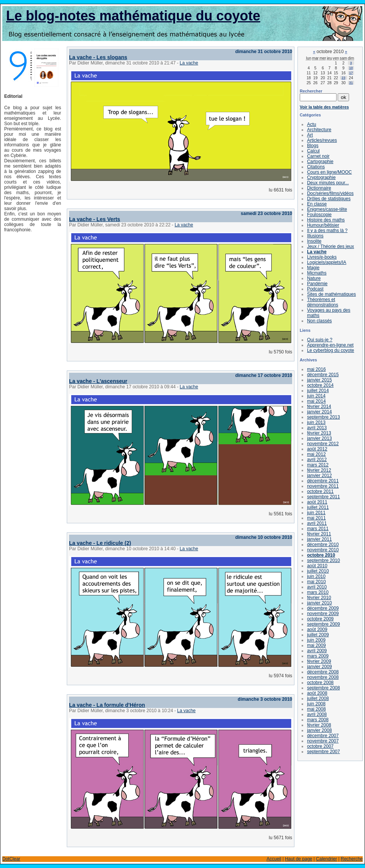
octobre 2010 (321, 555)
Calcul (313, 151)
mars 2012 (318, 465)
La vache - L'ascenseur (98, 381)
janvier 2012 (319, 476)
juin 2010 (316, 576)
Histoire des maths (326, 220)
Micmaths (317, 273)
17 (351, 73)
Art (310, 135)
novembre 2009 (323, 614)
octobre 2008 (320, 683)
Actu (312, 124)
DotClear (11, 859)
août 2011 (317, 502)
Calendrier (326, 859)
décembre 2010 (323, 545)
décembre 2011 (323, 481)
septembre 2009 (323, 624)
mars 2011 (318, 529)
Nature (314, 278)
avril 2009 (317, 651)
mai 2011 (316, 518)
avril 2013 (317, 428)
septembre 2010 (323, 560)
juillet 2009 (318, 635)
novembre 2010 (323, 550)
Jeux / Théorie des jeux (330, 246)
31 (351, 83)
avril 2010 (317, 587)
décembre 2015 (323, 375)
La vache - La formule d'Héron (107, 705)
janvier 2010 (319, 603)
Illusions (315, 236)
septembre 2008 (323, 688)
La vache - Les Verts (95, 219)
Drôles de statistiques (329, 199)
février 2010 (319, 598)
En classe (317, 204)
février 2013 (319, 433)
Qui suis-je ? (320, 340)
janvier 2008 (319, 730)
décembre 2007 (323, 736)
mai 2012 (316, 454)
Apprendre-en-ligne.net (330, 345)
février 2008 (319, 725)
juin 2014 (316, 396)
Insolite (314, 241)
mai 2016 (316, 369)
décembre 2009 (323, 608)
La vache (189, 63)
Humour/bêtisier (323, 225)
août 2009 (317, 629)
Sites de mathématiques (331, 294)
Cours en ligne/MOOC (329, 172)
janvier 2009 (319, 667)
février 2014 (319, 407)
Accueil (274, 859)
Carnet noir (318, 156)
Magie (313, 268)
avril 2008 (317, 714)
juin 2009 (316, 640)
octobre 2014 (320, 385)
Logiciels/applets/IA (326, 262)
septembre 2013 (323, 417)
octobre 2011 (320, 491)
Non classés (319, 321)
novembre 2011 (323, 486)
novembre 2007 (323, 741)
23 (343, 78)
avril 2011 (317, 523)
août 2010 (317, 566)
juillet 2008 (318, 698)
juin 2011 (316, 513)
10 (351, 68)
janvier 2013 (319, 438)
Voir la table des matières (324, 107)
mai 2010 (316, 582)
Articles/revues (322, 140)
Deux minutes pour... (328, 183)
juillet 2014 (318, 391)
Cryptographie (321, 177)
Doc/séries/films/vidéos (330, 193)
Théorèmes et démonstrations (323, 302)
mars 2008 (318, 720)
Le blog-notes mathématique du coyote (133, 16)
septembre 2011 (323, 497)
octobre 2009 (320, 619)
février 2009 (319, 661)
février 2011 (319, 534)
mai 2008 (316, 709)
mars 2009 (318, 656)
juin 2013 (316, 422)
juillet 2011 (318, 507)
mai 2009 (316, 645)
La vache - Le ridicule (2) (100, 543)
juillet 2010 (318, 571)
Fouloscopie (319, 215)
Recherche (352, 859)
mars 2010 (318, 592)
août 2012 (317, 449)
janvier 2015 (319, 380)
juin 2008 (316, 704)
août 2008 (317, 693)
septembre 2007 (323, 752)
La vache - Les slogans (98, 57)
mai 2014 (316, 401)
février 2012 (319, 470)
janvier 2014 (319, 412)
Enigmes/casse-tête (327, 209)
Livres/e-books (322, 257)
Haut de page (299, 859)
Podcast (315, 289)
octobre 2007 (320, 746)
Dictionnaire (319, 188)
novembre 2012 (323, 444)
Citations (316, 167)
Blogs (313, 146)
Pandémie (317, 284)
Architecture (319, 130)
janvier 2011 (319, 539)
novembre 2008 (323, 677)
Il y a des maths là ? (327, 231)
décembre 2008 (323, 672)
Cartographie (320, 162)
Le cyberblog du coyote (330, 350)
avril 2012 (317, 460)
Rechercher (311, 91)
